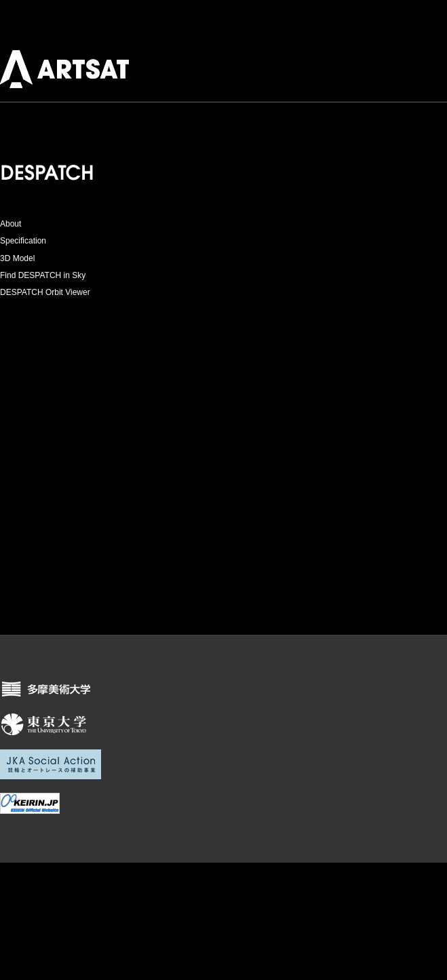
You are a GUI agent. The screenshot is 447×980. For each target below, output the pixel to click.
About (11, 224)
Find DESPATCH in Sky (43, 275)
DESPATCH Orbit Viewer (45, 292)
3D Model (17, 258)
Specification (23, 241)
